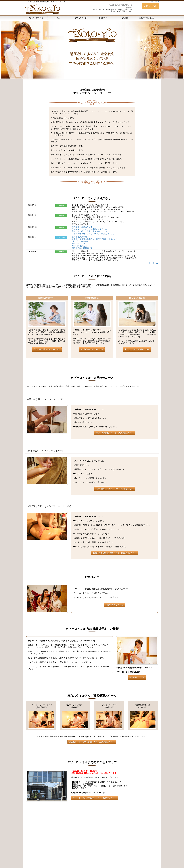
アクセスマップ (81, 18)
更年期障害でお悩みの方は (92, 349)
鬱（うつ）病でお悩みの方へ (137, 349)
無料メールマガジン (36, 18)
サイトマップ (155, 2)
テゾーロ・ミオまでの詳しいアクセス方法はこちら (95, 798)
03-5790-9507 (121, 5)
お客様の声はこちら (115, 605)
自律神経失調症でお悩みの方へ (47, 349)
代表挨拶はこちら (137, 677)
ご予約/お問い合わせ (147, 18)
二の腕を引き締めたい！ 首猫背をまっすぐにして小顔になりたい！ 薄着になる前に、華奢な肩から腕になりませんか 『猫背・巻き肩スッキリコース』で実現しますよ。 (93, 230)
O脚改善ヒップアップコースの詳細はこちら (115, 489)
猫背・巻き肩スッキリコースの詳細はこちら (115, 433)
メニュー (59, 18)
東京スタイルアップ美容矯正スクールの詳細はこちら (92, 742)
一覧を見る (152, 263)
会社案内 (125, 18)
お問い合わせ (151, 6)
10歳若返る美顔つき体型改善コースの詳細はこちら (115, 553)
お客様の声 (103, 18)
